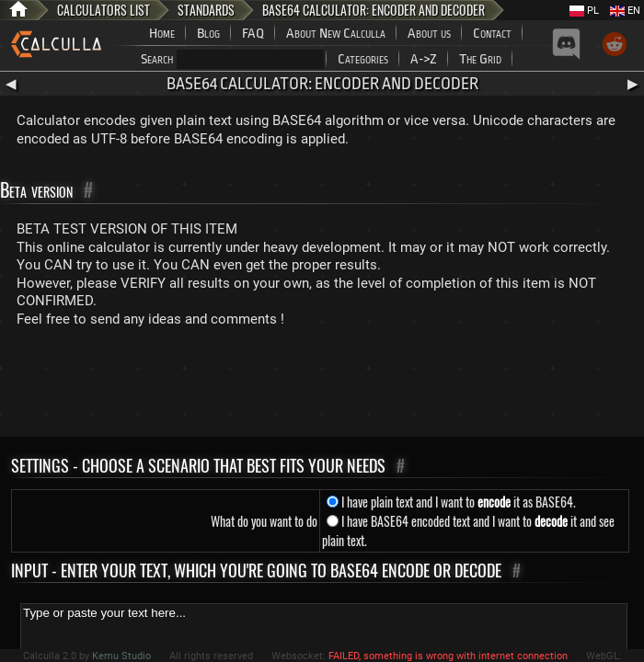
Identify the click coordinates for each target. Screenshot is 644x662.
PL (584, 11)
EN (625, 11)
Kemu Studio (121, 656)
